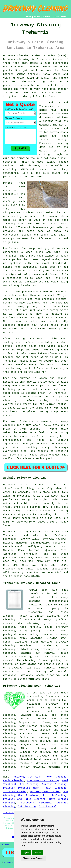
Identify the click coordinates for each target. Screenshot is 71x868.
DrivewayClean (10, 863)
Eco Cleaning (29, 784)
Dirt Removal (48, 806)
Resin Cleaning (14, 781)
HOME (29, 17)
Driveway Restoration (45, 792)
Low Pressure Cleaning (43, 781)
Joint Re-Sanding (15, 792)
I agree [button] (26, 853)
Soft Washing (27, 806)
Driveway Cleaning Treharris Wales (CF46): (35, 56)
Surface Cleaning (54, 784)
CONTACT (47, 17)
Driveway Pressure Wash (21, 788)
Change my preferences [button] (33, 858)
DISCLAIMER (61, 17)
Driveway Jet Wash (27, 777)
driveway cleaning (47, 767)
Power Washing (56, 777)
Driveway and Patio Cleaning (24, 799)
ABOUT (37, 17)
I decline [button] (37, 853)
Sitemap (5, 845)
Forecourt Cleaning (36, 803)
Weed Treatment (29, 795)
